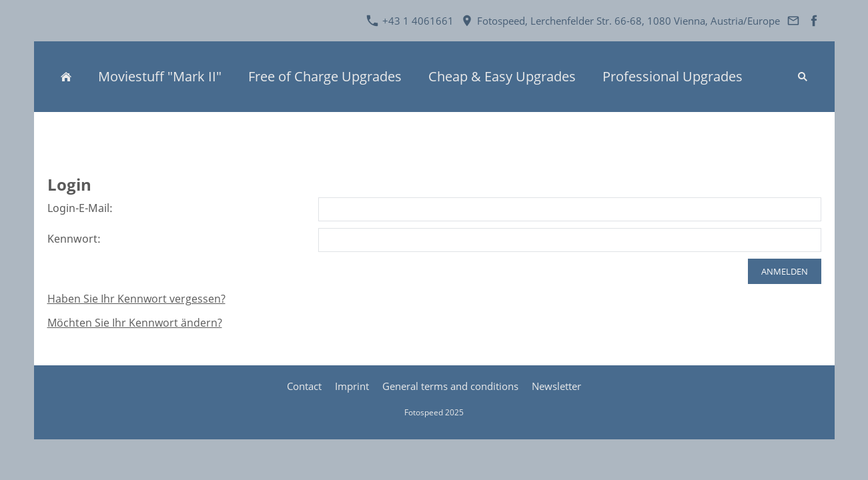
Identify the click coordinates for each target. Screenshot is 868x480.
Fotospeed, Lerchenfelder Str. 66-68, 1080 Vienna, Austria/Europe (620, 21)
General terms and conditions (450, 386)
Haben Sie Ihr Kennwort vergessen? (136, 299)
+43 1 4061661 (410, 21)
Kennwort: (74, 239)
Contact (304, 386)
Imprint (352, 386)
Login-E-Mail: (80, 208)
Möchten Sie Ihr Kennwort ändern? (135, 323)
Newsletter (556, 386)
